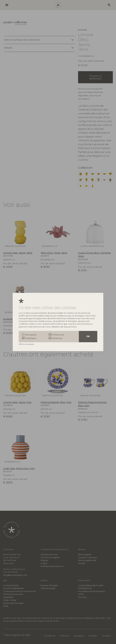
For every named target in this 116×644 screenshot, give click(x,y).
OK (88, 337)
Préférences (58, 335)
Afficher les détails (27, 344)
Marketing (57, 338)
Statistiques (31, 338)
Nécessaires (31, 335)
